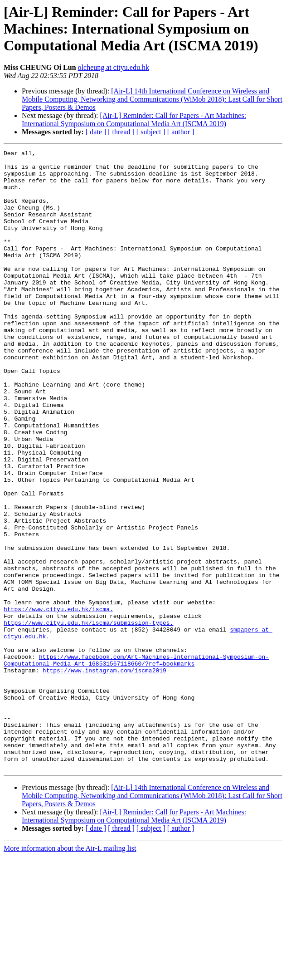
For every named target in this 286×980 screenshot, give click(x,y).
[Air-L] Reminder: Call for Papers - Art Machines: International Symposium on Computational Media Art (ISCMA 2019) (134, 120)
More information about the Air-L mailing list (70, 972)
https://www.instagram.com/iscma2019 (104, 775)
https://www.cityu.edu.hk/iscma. (58, 701)
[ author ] (181, 132)
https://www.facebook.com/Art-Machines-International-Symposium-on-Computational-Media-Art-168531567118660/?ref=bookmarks (136, 763)
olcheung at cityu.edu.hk (114, 67)
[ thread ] (121, 132)
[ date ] (96, 132)
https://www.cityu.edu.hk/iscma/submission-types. (88, 718)
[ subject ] (151, 132)
